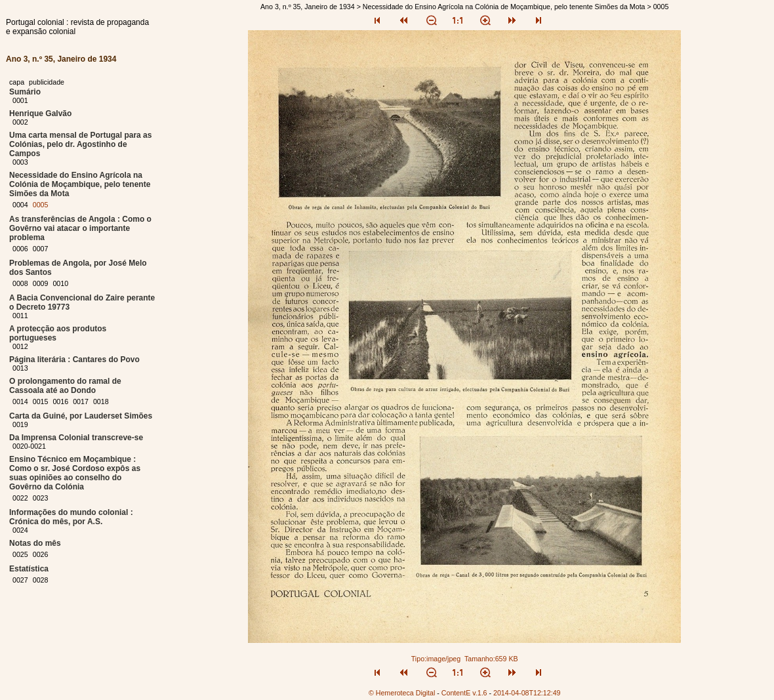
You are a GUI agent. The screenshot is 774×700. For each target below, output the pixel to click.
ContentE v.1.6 (464, 693)
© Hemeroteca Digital (402, 693)
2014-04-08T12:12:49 (527, 693)
